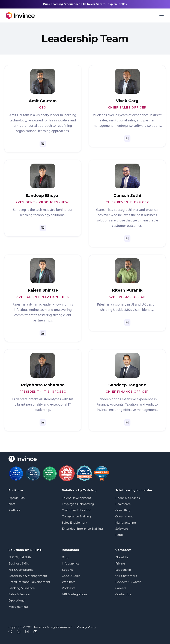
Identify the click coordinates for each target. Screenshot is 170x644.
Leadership (123, 570)
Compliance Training (76, 516)
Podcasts (69, 588)
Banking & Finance (21, 588)
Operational (17, 601)
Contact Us (123, 594)
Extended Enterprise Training (82, 529)
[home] (61, 15)
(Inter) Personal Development (29, 582)
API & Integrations (75, 594)
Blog (65, 557)
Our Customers (126, 576)
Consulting (123, 510)
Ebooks (67, 570)
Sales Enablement (74, 523)
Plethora (14, 510)
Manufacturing (126, 523)
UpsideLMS (17, 498)
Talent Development (76, 498)
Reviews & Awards (128, 582)
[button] (161, 15)
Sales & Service (19, 594)
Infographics (71, 564)
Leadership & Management (28, 576)
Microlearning (18, 607)
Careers (121, 588)
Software (122, 529)
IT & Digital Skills (20, 557)
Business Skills (19, 564)
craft (12, 504)
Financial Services (128, 498)
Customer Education (76, 510)
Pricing (120, 564)
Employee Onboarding (78, 504)
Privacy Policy (87, 627)
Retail (119, 535)
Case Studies (71, 576)
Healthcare (123, 504)
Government (124, 516)
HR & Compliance (21, 570)
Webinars (68, 582)
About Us (122, 557)
